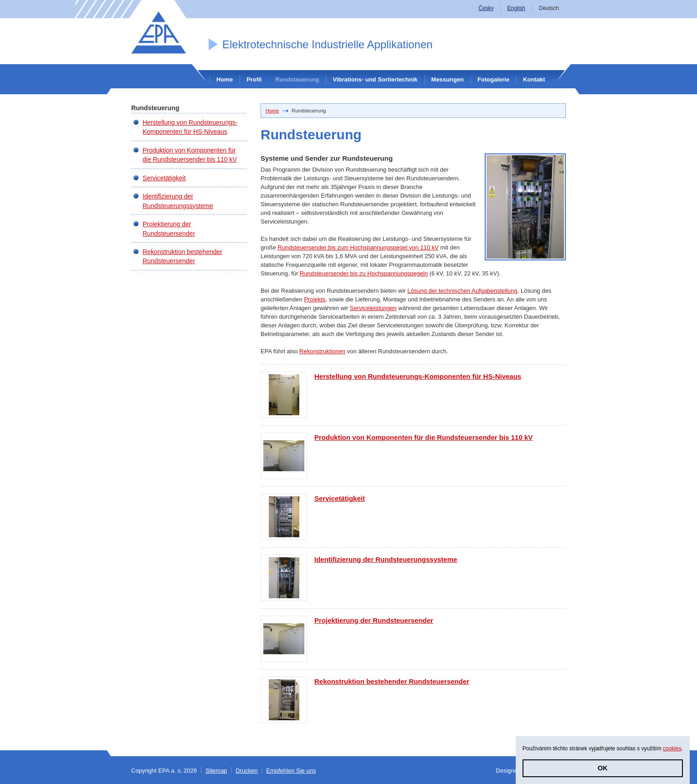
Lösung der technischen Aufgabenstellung (462, 291)
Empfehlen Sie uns (291, 771)
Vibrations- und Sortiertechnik (375, 79)
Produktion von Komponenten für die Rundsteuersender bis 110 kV (423, 437)
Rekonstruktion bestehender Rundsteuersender (392, 681)
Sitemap (216, 771)
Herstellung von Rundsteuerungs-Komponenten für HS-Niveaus (418, 376)
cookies (672, 748)
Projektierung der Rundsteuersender (374, 620)
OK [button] (603, 768)
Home (225, 79)
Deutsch (549, 8)
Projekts (315, 299)
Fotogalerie (493, 79)
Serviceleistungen (373, 308)
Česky (486, 8)
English (516, 8)
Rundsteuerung (297, 79)
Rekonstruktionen (322, 351)
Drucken (246, 771)
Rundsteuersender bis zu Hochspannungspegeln (364, 273)
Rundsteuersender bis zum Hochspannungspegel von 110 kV (358, 247)
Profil (254, 79)
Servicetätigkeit (340, 498)
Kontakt (534, 79)
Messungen (448, 79)
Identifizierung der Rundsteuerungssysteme (386, 559)
